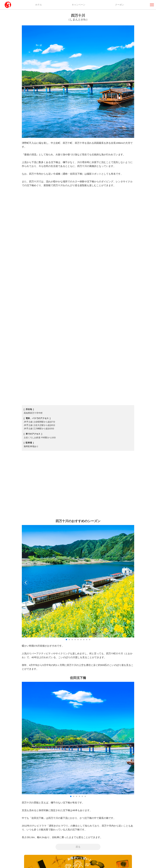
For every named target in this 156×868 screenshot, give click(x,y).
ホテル (39, 5)
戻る (78, 847)
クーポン (120, 5)
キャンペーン (78, 5)
